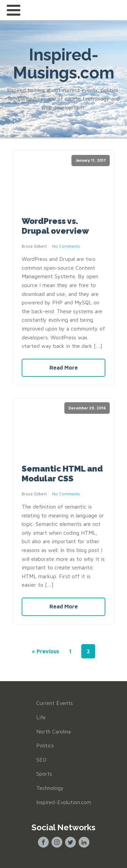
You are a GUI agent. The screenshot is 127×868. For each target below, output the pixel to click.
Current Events (55, 703)
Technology (50, 788)
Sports (44, 774)
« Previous (46, 651)
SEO (41, 760)
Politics (45, 745)
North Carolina (54, 731)
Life (41, 717)
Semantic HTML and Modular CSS (62, 474)
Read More (64, 368)
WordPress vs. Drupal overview (55, 226)
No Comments (66, 246)
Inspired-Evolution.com (64, 802)
